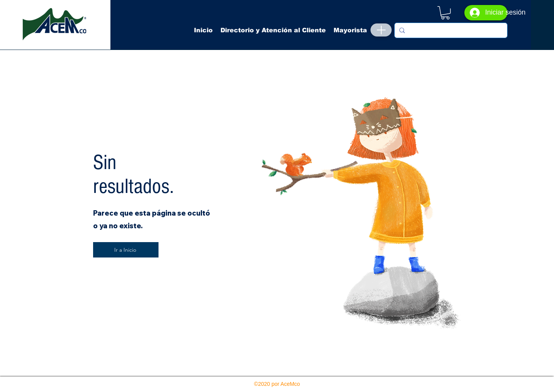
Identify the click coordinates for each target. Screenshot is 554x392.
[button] (445, 13)
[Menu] (381, 30)
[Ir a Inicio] (126, 250)
